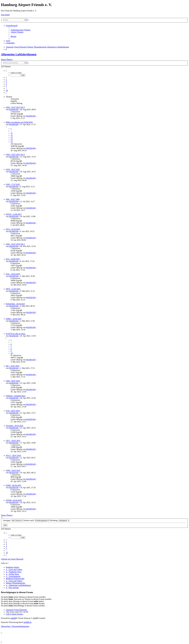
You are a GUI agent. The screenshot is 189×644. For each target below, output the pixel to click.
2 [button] (6, 80)
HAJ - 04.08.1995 (13, 259)
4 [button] (6, 84)
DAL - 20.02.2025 (13, 274)
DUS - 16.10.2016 (13, 229)
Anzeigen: (13, 520)
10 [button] (7, 90)
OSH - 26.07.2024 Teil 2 (15, 244)
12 (12, 135)
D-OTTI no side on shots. (16, 334)
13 (12, 137)
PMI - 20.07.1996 (13, 199)
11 (12, 133)
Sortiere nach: (37, 520)
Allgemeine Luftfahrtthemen (19, 54)
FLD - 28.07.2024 (13, 411)
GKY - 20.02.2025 (13, 441)
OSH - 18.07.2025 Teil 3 (15, 107)
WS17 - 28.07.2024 (13, 456)
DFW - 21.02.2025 (13, 289)
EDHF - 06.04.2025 (13, 485)
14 (12, 140)
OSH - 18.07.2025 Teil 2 (15, 155)
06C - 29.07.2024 (13, 366)
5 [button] (6, 86)
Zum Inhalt (5, 15)
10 (12, 353)
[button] (6, 71)
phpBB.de (28, 622)
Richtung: (60, 520)
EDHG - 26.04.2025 (14, 319)
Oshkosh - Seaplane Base (16, 396)
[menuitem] (20, 30)
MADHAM (14, 110)
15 (12, 142)
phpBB (13, 618)
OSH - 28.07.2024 (13, 381)
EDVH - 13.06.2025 (14, 214)
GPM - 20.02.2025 (13, 470)
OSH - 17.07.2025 (13, 184)
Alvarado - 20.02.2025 (15, 426)
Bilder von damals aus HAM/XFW (19, 122)
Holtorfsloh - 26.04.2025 (15, 304)
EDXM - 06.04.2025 (14, 500)
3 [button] (6, 82)
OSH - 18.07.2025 (13, 169)
